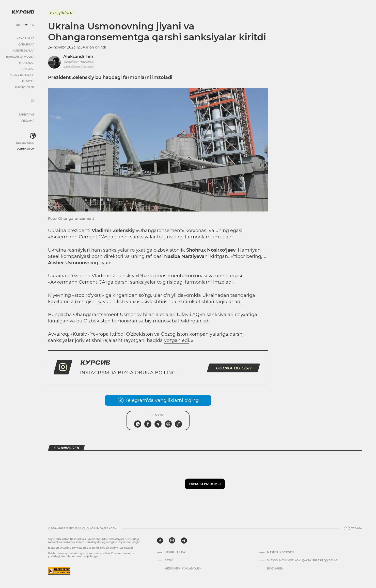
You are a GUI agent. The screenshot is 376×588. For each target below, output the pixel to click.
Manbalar (27, 63)
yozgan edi (177, 340)
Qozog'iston (25, 143)
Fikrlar (29, 69)
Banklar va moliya (20, 57)
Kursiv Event (25, 87)
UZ (25, 25)
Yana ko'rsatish (205, 484)
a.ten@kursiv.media (78, 66)
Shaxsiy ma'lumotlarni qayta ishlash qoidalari (303, 561)
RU (18, 25)
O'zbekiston (25, 149)
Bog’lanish (275, 569)
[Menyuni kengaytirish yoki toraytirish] (33, 101)
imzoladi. (223, 237)
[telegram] (184, 541)
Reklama (28, 121)
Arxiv (169, 561)
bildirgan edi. (196, 321)
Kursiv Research (22, 75)
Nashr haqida (175, 552)
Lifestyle (27, 81)
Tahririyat (27, 115)
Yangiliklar (26, 38)
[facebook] (160, 541)
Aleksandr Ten (78, 56)
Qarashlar (26, 45)
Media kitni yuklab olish (183, 569)
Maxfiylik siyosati (280, 552)
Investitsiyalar (23, 51)
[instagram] (172, 541)
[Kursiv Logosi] (23, 12)
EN (32, 25)
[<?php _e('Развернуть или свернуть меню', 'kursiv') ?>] (33, 136)
